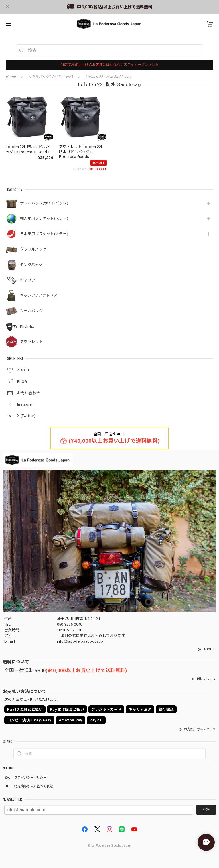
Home (11, 77)
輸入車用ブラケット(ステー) (44, 218)
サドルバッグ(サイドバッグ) (44, 203)
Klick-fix (27, 326)
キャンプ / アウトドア (39, 295)
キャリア (28, 280)
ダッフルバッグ (33, 249)
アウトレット (31, 342)
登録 (206, 810)
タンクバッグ (31, 265)
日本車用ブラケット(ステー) (44, 234)
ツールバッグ (31, 311)
